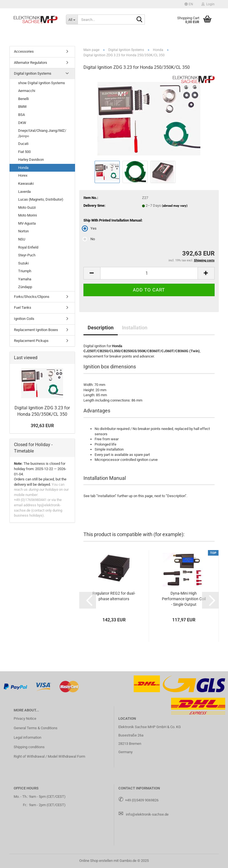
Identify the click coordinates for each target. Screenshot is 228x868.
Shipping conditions (29, 747)
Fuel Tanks (23, 307)
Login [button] (208, 4)
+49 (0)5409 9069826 (142, 800)
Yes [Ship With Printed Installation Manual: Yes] (90, 228)
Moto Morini (27, 215)
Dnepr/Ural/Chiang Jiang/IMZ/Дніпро (42, 133)
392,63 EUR (42, 426)
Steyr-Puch (27, 255)
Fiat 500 (24, 152)
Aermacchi (27, 91)
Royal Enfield (28, 247)
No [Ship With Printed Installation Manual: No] (89, 239)
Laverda (24, 192)
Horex (23, 175)
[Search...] (72, 20)
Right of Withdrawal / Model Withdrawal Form (49, 756)
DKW (22, 123)
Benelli (23, 99)
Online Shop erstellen (96, 861)
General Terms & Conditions (36, 728)
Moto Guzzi (27, 207)
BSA (21, 115)
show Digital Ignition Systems (42, 83)
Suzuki (23, 263)
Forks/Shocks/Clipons (32, 297)
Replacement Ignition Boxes (36, 330)
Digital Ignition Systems (33, 73)
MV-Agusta (27, 223)
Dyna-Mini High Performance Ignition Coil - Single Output (184, 599)
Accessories (24, 51)
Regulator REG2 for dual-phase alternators (114, 596)
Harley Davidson (31, 160)
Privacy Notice (25, 719)
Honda (23, 168)
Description (101, 328)
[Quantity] (149, 273)
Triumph (25, 271)
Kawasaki (26, 183)
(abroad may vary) (175, 206)
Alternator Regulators (31, 63)
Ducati (23, 144)
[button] (189, 4)
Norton (23, 231)
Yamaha (25, 279)
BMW (22, 107)
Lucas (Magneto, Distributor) (41, 199)
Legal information (27, 737)
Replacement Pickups (31, 341)
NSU (22, 239)
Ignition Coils (24, 319)
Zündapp (25, 287)
